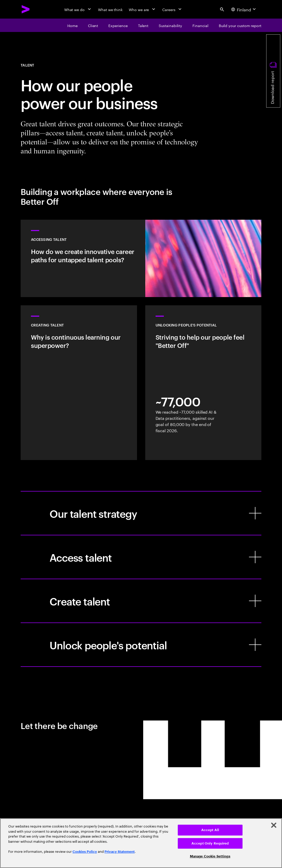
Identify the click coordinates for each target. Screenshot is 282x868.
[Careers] (172, 9)
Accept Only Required (210, 843)
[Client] (93, 25)
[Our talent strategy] (141, 513)
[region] (141, 843)
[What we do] (78, 9)
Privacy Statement (120, 852)
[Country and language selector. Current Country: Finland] (244, 9)
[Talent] (143, 25)
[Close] (274, 825)
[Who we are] (142, 9)
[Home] (72, 25)
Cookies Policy (85, 852)
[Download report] (273, 71)
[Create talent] (141, 601)
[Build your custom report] (240, 25)
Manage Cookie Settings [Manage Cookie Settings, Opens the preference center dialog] (210, 856)
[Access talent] (141, 557)
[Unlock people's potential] (141, 645)
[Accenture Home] (26, 9)
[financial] (200, 25)
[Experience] (118, 25)
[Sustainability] (170, 25)
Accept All (210, 830)
